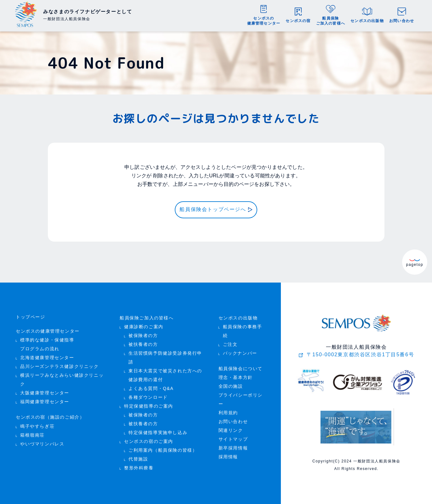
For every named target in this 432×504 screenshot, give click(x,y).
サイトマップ (233, 439)
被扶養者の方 (143, 344)
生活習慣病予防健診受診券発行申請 (165, 358)
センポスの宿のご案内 (149, 441)
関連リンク (231, 430)
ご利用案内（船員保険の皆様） (163, 450)
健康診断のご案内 (144, 327)
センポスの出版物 (238, 318)
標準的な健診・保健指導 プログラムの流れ (47, 344)
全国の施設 (231, 386)
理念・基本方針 (236, 378)
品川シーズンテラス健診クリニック (60, 367)
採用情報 (228, 457)
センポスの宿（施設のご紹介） (50, 417)
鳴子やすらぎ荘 (37, 426)
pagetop (415, 263)
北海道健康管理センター (47, 358)
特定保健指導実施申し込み (158, 433)
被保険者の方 (143, 336)
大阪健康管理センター (45, 393)
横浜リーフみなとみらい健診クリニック (62, 380)
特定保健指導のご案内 (149, 406)
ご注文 (230, 344)
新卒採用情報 (233, 448)
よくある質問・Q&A (151, 389)
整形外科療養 (139, 468)
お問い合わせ (233, 422)
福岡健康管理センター (45, 402)
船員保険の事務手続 (243, 331)
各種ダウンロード (148, 397)
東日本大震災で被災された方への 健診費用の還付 (165, 375)
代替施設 (138, 459)
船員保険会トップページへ (213, 210)
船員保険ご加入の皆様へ (147, 318)
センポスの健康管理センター (48, 331)
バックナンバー (240, 353)
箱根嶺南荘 (32, 435)
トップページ (31, 317)
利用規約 (228, 413)
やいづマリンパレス (42, 444)
